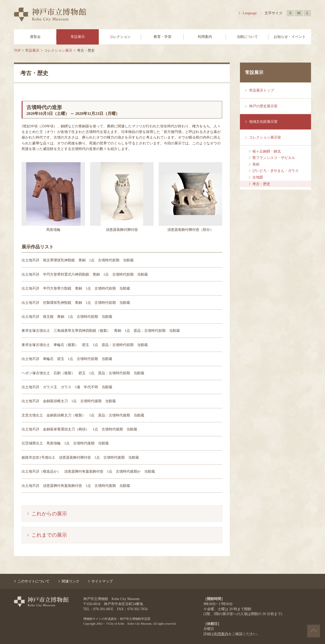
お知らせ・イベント (290, 37)
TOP (17, 50)
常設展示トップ (262, 90)
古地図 (258, 177)
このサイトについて (34, 581)
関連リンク (71, 581)
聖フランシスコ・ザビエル (274, 158)
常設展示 (78, 37)
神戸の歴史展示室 (263, 106)
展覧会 (35, 37)
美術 (256, 164)
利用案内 (205, 37)
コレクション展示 (58, 50)
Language (250, 13)
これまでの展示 (49, 535)
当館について (247, 37)
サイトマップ (102, 581)
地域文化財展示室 (263, 122)
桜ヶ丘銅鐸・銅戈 (267, 151)
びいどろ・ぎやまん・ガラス (275, 171)
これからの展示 (49, 514)
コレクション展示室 (265, 137)
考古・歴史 (261, 184)
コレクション (120, 37)
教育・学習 (162, 37)
